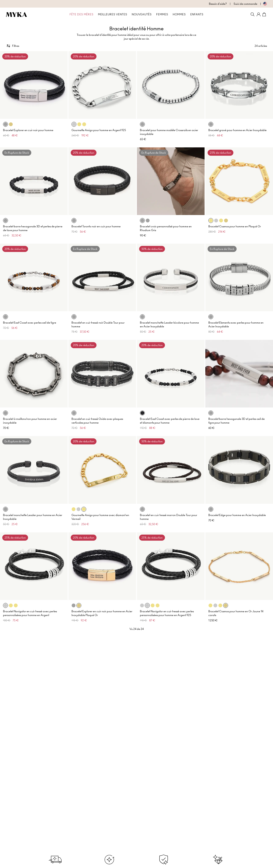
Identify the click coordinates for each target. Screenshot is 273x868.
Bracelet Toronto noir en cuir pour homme (96, 226)
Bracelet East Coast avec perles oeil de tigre (30, 323)
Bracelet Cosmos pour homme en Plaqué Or (235, 226)
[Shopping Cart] (265, 14)
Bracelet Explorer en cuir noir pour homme (28, 130)
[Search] (253, 14)
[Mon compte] (259, 14)
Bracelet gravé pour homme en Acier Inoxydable (237, 130)
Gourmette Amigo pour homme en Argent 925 (99, 130)
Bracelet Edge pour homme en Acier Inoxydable (237, 515)
